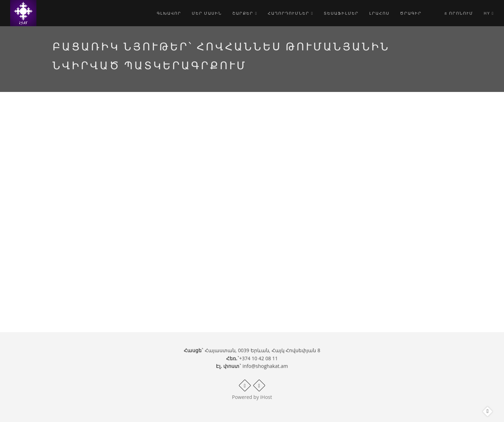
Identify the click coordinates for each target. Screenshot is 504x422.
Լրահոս (379, 13)
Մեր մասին (207, 13)
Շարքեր (245, 13)
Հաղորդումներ (290, 13)
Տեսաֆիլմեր (341, 13)
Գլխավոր (169, 13)
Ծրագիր (411, 13)
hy (489, 13)
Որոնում (459, 13)
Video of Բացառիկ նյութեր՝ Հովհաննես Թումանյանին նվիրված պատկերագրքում (201, 194)
